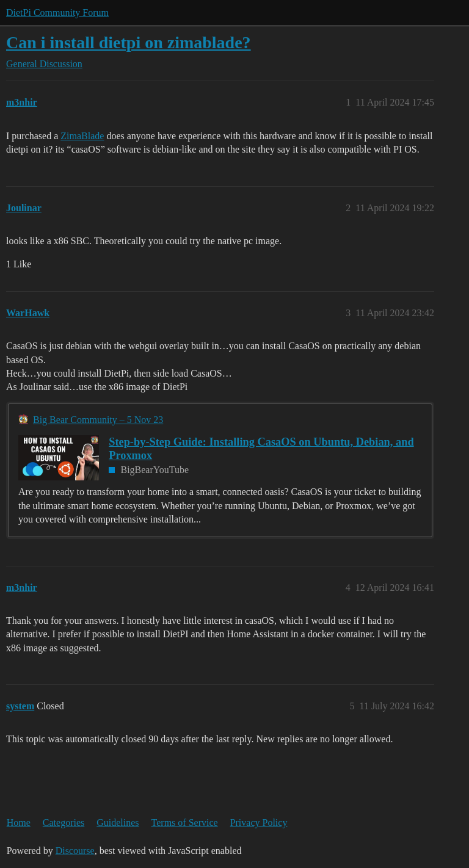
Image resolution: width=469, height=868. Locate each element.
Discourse (75, 851)
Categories (64, 823)
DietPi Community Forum (57, 13)
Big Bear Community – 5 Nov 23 (98, 420)
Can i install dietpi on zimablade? (129, 42)
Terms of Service (185, 823)
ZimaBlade (82, 136)
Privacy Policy (259, 823)
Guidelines (118, 823)
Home (19, 823)
